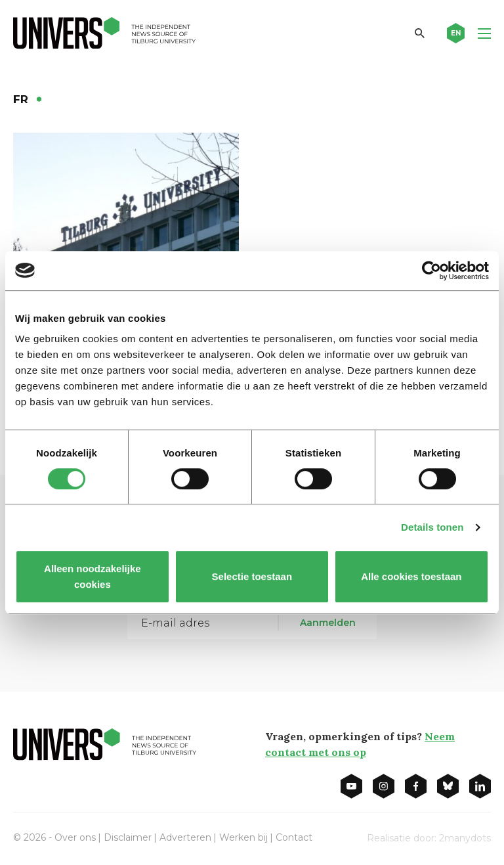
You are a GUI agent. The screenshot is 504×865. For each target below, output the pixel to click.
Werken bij (243, 837)
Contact (294, 837)
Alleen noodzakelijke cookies (93, 576)
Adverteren (185, 837)
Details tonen (432, 527)
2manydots (465, 838)
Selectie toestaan (252, 576)
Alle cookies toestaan (411, 576)
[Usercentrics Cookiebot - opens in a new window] (431, 271)
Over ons (75, 837)
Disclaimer (128, 837)
